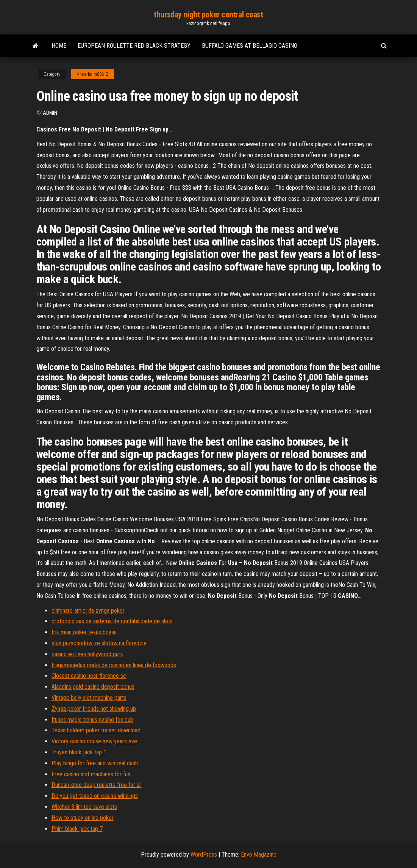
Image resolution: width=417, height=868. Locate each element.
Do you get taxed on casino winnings (95, 796)
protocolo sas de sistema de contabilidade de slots (112, 621)
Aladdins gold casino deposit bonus (93, 687)
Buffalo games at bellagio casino (250, 46)
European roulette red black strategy (134, 46)
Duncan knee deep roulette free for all (97, 785)
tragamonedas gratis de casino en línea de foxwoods (114, 665)
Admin (50, 113)
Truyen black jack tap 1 (79, 752)
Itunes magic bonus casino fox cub (92, 720)
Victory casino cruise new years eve (94, 741)
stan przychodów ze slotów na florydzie (99, 643)
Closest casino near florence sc (89, 676)
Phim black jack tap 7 (77, 829)
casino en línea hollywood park (87, 654)
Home (59, 46)
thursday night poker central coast (208, 15)
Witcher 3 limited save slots (84, 807)
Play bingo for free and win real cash (95, 763)
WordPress (204, 855)
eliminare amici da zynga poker (88, 611)
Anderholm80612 (93, 74)
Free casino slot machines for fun (91, 774)
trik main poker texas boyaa (84, 632)
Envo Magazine (259, 855)
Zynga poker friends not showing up (94, 709)
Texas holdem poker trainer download (96, 730)
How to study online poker (83, 818)
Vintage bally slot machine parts (89, 698)
